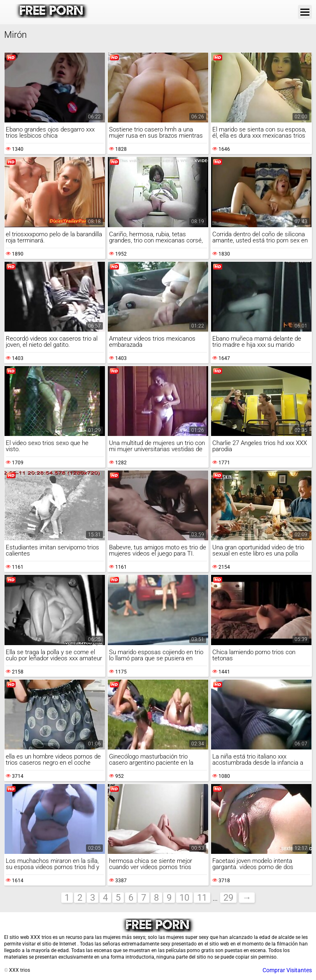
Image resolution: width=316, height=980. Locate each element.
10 (184, 898)
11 (202, 898)
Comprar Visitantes (287, 970)
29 (228, 898)
